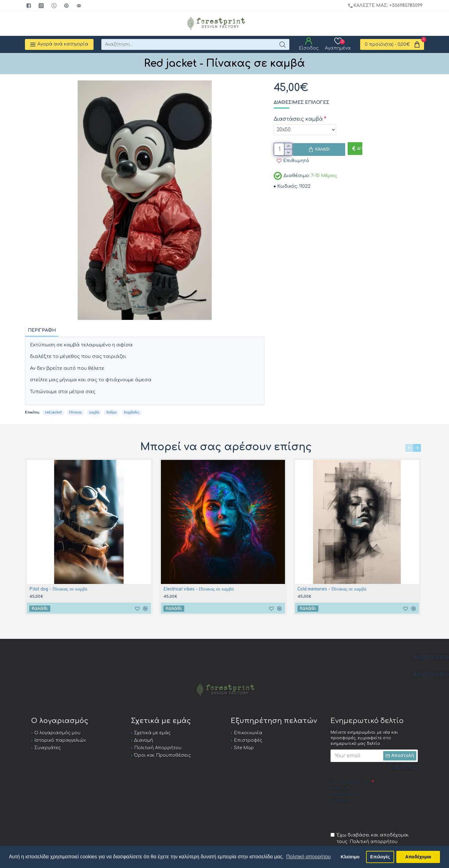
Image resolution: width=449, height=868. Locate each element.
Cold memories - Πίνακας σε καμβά (332, 589)
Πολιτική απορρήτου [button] (309, 857)
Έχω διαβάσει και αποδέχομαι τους (370, 839)
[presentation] (378, 817)
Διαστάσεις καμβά (298, 119)
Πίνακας (76, 412)
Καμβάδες (132, 412)
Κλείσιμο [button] (350, 857)
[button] (409, 448)
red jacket (53, 412)
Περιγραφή (42, 330)
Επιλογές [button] (380, 857)
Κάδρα (111, 412)
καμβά (94, 412)
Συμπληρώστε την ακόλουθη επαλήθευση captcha (350, 791)
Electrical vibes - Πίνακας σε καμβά (199, 589)
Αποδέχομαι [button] (418, 857)
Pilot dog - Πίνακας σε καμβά (58, 589)
